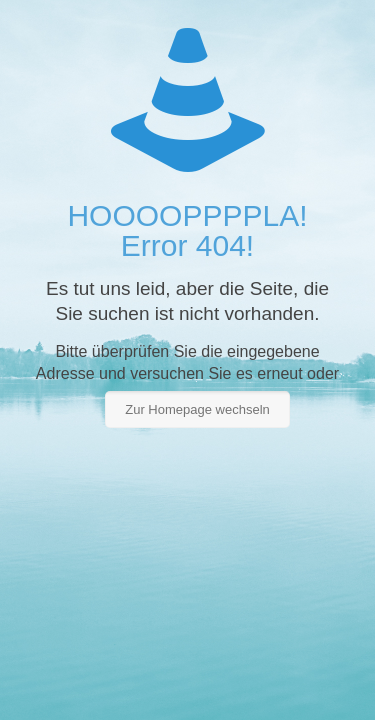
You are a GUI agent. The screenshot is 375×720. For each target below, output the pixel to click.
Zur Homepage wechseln (197, 409)
